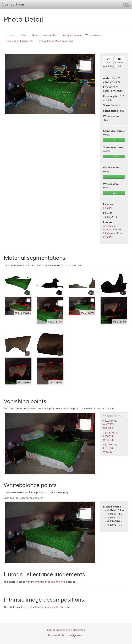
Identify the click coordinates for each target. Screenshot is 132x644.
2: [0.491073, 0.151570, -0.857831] (110, 448)
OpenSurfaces (13, 4)
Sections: (11, 35)
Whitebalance (93, 35)
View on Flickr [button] (119, 63)
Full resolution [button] (108, 63)
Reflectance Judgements (20, 41)
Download (54, 635)
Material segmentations (45, 35)
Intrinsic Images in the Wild (50, 582)
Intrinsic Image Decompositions (55, 41)
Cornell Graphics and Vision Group (66, 630)
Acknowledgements (73, 635)
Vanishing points (72, 35)
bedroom (116, 105)
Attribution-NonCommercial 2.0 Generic (112, 230)
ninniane (108, 208)
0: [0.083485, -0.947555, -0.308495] (110, 424)
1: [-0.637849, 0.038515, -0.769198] (110, 436)
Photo (24, 35)
